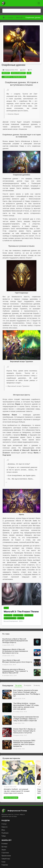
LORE (29, 73)
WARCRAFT (6, 73)
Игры (3, 830)
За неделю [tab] (28, 685)
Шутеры (4, 847)
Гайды (4, 836)
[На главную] (21, 811)
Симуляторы (6, 859)
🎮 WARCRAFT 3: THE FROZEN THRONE (14, 77)
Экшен (4, 850)
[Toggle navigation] (39, 3)
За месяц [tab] (37, 685)
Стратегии (5, 853)
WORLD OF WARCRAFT (18, 73)
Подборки (5, 833)
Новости (4, 827)
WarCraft (19, 17)
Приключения (6, 856)
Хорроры (5, 865)
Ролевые (5, 844)
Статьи (10, 17)
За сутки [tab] (18, 685)
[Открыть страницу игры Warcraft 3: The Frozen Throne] (21, 594)
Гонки (3, 862)
